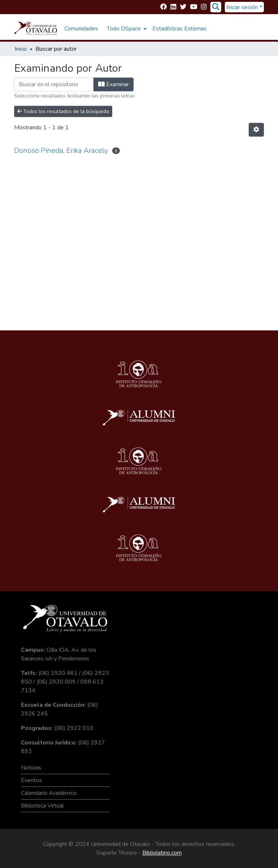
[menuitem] (126, 29)
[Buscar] (216, 7)
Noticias (31, 768)
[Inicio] (36, 29)
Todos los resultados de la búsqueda (63, 111)
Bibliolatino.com (162, 853)
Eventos (31, 780)
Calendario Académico (49, 793)
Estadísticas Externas (180, 29)
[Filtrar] (54, 84)
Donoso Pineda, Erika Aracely (61, 151)
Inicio (21, 49)
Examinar (113, 84)
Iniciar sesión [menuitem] (242, 7)
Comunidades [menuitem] (81, 29)
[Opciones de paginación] (256, 130)
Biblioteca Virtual (42, 806)
